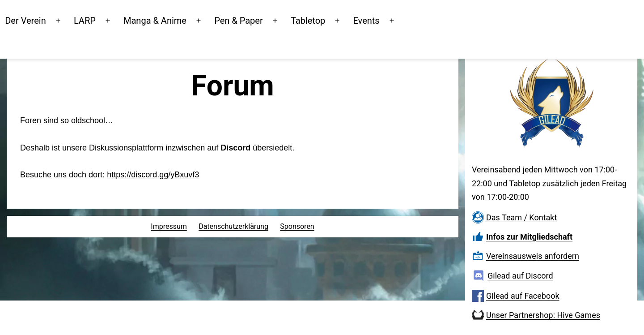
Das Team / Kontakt (521, 217)
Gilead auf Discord (520, 276)
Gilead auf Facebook (523, 296)
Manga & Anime (195, 20)
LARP (125, 20)
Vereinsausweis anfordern (533, 256)
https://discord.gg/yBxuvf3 (153, 175)
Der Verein (65, 20)
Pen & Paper (278, 20)
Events (406, 20)
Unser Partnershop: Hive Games (543, 315)
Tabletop (348, 20)
